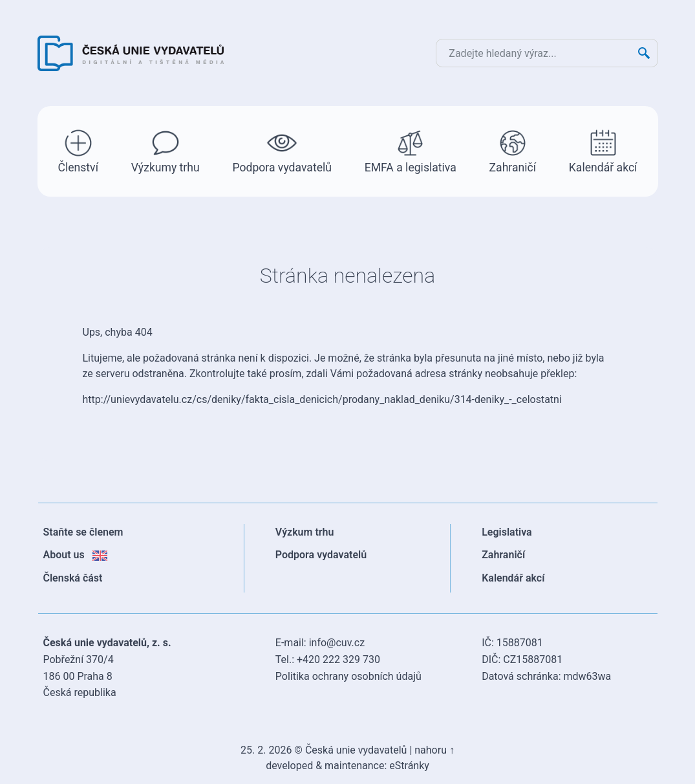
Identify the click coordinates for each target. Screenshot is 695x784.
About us (75, 555)
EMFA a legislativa (411, 150)
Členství (79, 150)
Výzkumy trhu (166, 150)
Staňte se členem (83, 532)
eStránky (409, 766)
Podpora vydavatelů (282, 150)
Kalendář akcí (603, 150)
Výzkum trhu (305, 532)
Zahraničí (513, 150)
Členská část (73, 578)
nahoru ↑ (434, 750)
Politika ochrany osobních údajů (348, 676)
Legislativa (507, 532)
